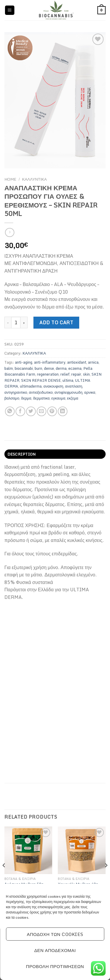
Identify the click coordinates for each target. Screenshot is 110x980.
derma (61, 368)
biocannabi (24, 368)
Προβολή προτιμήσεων (55, 966)
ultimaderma (31, 386)
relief (65, 374)
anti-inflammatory (50, 362)
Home (10, 179)
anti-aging (24, 362)
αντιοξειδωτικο (41, 392)
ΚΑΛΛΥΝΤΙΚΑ (34, 179)
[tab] (55, 454)
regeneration (48, 374)
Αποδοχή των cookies (55, 934)
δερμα (26, 398)
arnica (93, 362)
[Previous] (4, 877)
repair (76, 374)
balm (9, 368)
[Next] (106, 877)
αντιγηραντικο (16, 392)
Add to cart (56, 322)
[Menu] (10, 10)
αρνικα (90, 392)
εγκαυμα (58, 398)
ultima (68, 380)
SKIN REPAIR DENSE (41, 380)
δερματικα (41, 398)
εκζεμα (73, 398)
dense (49, 368)
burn (38, 368)
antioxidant (77, 362)
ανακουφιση (53, 386)
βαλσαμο (12, 398)
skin (86, 374)
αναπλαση (74, 386)
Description (22, 454)
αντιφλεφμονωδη (68, 392)
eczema (75, 368)
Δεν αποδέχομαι (55, 950)
